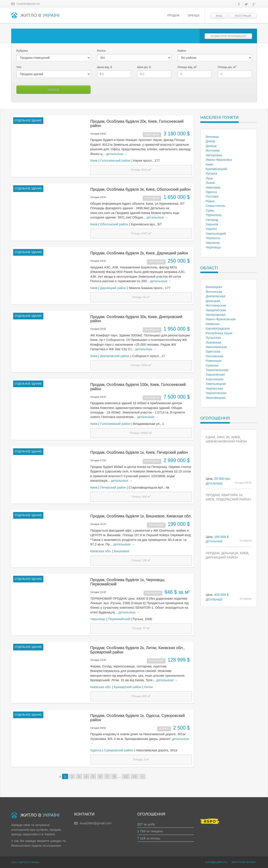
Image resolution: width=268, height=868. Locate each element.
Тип (19, 67)
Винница (212, 137)
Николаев (213, 187)
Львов (210, 183)
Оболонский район (114, 224)
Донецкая (213, 301)
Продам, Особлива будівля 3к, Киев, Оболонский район (140, 189)
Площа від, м (187, 67)
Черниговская (216, 393)
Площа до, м (227, 67)
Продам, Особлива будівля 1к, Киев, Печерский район (139, 452)
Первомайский (119, 619)
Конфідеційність (216, 862)
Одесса (96, 750)
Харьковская (215, 374)
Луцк (209, 178)
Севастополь (215, 206)
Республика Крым (219, 333)
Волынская (214, 292)
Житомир (213, 150)
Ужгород (212, 220)
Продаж (173, 15)
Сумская (212, 365)
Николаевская (216, 347)
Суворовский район (119, 750)
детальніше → (117, 154)
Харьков (212, 224)
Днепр (210, 141)
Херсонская (215, 379)
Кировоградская (218, 328)
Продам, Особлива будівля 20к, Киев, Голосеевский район (137, 124)
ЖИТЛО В (35, 16)
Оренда (194, 15)
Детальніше (214, 484)
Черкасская (214, 388)
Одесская (213, 351)
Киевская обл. (101, 551)
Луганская (213, 338)
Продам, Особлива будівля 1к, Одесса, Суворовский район (138, 718)
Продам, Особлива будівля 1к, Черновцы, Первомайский (128, 582)
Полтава (212, 196)
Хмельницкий (216, 233)
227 (140, 824)
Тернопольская (217, 370)
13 (135, 776)
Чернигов (213, 243)
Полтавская (214, 356)
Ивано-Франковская (221, 319)
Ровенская (214, 361)
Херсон (211, 229)
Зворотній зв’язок (243, 862)
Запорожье (214, 155)
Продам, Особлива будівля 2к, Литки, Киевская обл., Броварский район (138, 650)
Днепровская (215, 296)
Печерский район (113, 487)
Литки (148, 687)
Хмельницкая (216, 384)
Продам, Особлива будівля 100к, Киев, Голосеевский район (138, 387)
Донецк (211, 146)
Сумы (210, 210)
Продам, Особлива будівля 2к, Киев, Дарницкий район (139, 253)
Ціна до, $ (144, 67)
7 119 (141, 838)
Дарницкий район (113, 288)
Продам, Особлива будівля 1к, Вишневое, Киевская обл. (141, 516)
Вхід (219, 16)
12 (126, 776)
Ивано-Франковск (219, 160)
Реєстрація (243, 16)
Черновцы (98, 619)
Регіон (101, 51)
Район (182, 51)
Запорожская (215, 315)
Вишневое (122, 551)
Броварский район (128, 687)
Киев (94, 160)
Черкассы (213, 238)
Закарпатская (216, 310)
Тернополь (214, 215)
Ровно (210, 201)
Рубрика (22, 51)
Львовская (213, 342)
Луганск (211, 173)
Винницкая (214, 287)
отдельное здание (28, 121)
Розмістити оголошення (228, 36)
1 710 (141, 831)
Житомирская (216, 305)
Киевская (213, 324)
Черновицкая (216, 398)
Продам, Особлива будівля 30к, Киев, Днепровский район (136, 319)
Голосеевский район (115, 160)
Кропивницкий (216, 169)
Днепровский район (115, 356)
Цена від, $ (105, 67)
